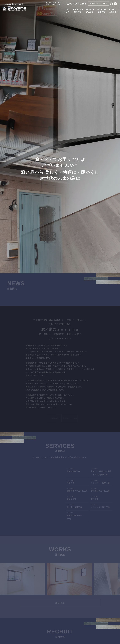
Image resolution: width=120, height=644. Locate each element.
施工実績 (90, 10)
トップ (67, 10)
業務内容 (78, 10)
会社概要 (113, 10)
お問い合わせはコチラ (99, 3)
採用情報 (102, 10)
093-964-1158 (77, 4)
